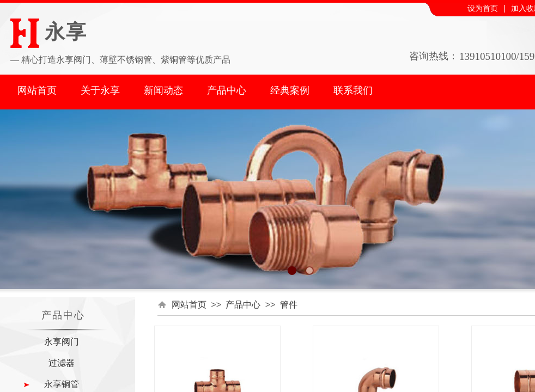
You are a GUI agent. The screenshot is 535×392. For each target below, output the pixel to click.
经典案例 (290, 90)
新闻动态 (163, 90)
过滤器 (62, 363)
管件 (289, 305)
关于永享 (100, 90)
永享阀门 (62, 342)
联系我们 (353, 90)
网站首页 (37, 90)
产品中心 (227, 90)
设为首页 (483, 8)
